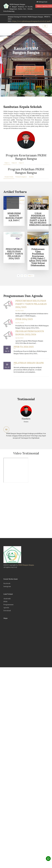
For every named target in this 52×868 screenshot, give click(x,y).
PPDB (5, 602)
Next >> (31, 276)
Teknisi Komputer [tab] (21, 177)
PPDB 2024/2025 (24, 319)
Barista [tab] (31, 177)
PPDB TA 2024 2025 (24, 347)
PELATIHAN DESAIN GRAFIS (29, 363)
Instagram (7, 586)
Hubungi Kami (43, 2)
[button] (4, 61)
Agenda (6, 608)
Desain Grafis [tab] (9, 177)
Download (7, 611)
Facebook (7, 583)
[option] (26, 422)
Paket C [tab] (21, 163)
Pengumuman (8, 605)
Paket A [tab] (7, 163)
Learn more (26, 67)
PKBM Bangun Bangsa (26, 565)
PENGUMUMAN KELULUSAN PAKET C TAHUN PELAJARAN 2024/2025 (31, 304)
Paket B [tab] (14, 163)
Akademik (7, 599)
